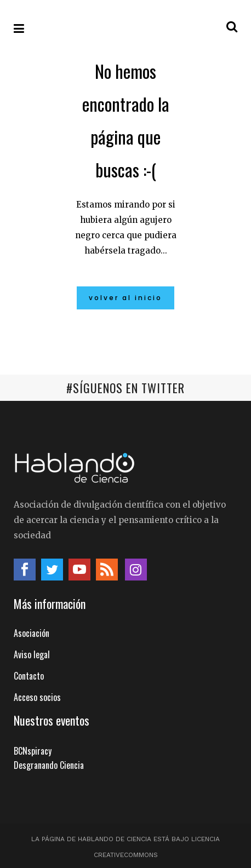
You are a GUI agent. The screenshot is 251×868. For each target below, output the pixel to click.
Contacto (29, 676)
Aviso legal (32, 654)
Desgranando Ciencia (49, 765)
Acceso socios (37, 697)
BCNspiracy (33, 751)
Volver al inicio (125, 298)
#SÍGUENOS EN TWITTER (125, 388)
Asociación (32, 633)
